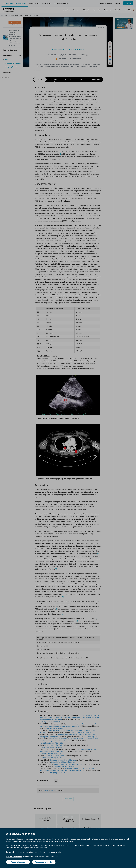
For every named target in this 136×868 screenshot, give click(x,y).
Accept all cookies (18, 862)
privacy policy (17, 852)
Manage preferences (14, 856)
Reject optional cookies (44, 862)
